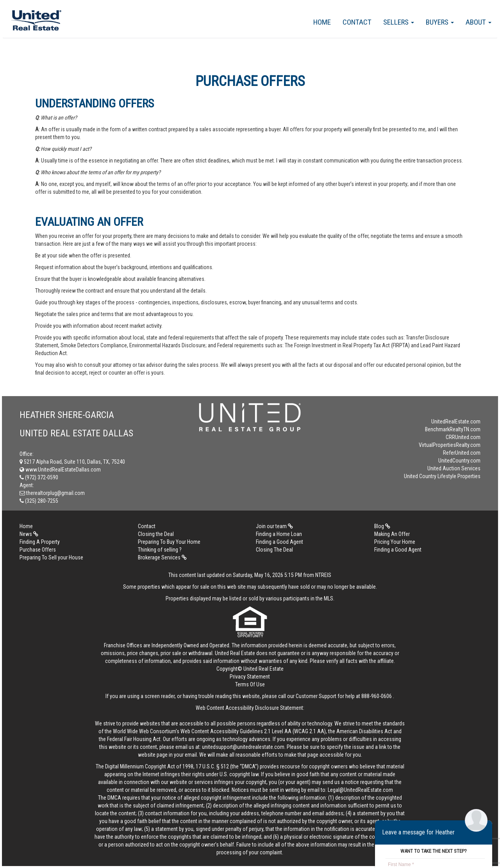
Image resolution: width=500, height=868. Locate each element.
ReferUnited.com (462, 453)
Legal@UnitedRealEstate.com (360, 790)
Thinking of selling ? (160, 550)
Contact (357, 22)
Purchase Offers (38, 550)
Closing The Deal (274, 550)
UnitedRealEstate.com (456, 421)
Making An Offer (392, 534)
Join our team (274, 526)
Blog (382, 526)
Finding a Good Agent (279, 542)
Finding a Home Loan (279, 534)
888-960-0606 (377, 696)
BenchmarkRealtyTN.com (453, 429)
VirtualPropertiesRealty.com (450, 445)
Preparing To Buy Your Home (169, 542)
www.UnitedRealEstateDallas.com (60, 470)
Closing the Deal (156, 534)
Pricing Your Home (395, 542)
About (479, 22)
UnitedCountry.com (459, 461)
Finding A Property (40, 542)
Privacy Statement (250, 677)
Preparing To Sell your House (51, 557)
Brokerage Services (162, 557)
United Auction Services (454, 468)
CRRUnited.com (463, 437)
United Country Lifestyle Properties (442, 476)
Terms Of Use (250, 684)
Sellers (399, 22)
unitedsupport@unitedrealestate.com (243, 747)
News (29, 534)
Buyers (440, 22)
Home (322, 22)
